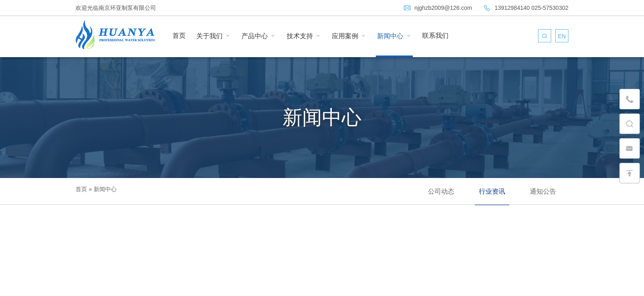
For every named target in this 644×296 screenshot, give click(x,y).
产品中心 (259, 36)
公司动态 (441, 191)
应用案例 (349, 36)
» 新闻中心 (102, 189)
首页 (179, 36)
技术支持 (304, 36)
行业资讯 (492, 191)
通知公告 (543, 191)
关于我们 (214, 36)
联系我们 (435, 36)
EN (562, 36)
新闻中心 (394, 36)
